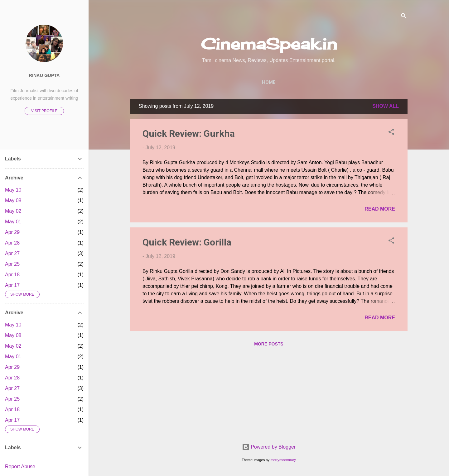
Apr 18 (12, 275)
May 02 (13, 211)
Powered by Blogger (269, 447)
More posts (269, 344)
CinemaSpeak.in (269, 44)
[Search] (404, 17)
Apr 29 (12, 232)
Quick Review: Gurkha (189, 133)
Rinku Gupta (44, 75)
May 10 (13, 190)
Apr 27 (12, 253)
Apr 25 (12, 264)
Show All (386, 106)
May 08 (13, 200)
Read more (380, 209)
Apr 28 (12, 243)
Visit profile (44, 111)
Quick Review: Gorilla (187, 242)
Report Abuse (20, 466)
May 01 (13, 222)
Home (269, 82)
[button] (391, 133)
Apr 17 (12, 285)
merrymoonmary (283, 460)
